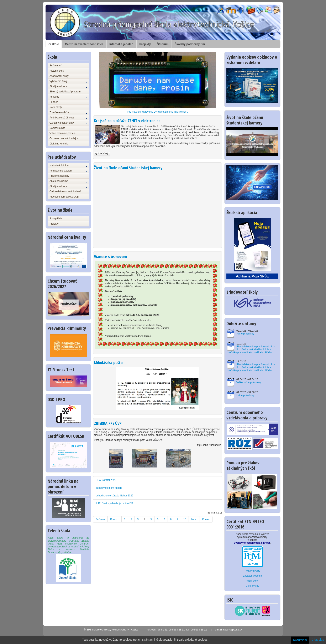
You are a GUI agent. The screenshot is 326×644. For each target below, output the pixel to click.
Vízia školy (252, 581)
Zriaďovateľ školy (59, 76)
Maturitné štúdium (68, 166)
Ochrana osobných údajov (64, 138)
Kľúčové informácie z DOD (64, 197)
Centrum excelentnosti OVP (84, 44)
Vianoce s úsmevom (110, 257)
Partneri (54, 102)
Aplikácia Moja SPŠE (252, 276)
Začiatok (100, 519)
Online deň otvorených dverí (65, 191)
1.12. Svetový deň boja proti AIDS (114, 503)
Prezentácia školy (59, 176)
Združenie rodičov (68, 113)
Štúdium (163, 44)
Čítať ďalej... (102, 154)
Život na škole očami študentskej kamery (128, 168)
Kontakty (68, 97)
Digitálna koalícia (59, 144)
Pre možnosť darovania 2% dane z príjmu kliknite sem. (158, 112)
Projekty (145, 44)
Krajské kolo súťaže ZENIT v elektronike (127, 121)
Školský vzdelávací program (65, 92)
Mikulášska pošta (108, 362)
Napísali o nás (57, 128)
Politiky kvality (253, 571)
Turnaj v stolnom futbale (109, 488)
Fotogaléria (56, 219)
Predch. (114, 519)
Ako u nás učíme (68, 181)
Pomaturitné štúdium (68, 171)
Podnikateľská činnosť (68, 118)
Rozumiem (300, 640)
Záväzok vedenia (253, 576)
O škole (54, 44)
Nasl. (194, 519)
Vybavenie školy (68, 81)
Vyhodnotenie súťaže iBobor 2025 (114, 496)
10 (185, 519)
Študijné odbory (68, 87)
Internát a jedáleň (121, 44)
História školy (57, 71)
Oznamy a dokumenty (68, 123)
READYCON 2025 (106, 480)
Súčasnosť (55, 66)
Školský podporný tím (190, 44)
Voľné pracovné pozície (62, 133)
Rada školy (56, 107)
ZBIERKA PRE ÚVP (108, 423)
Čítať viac (318, 640)
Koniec (206, 519)
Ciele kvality (252, 586)
